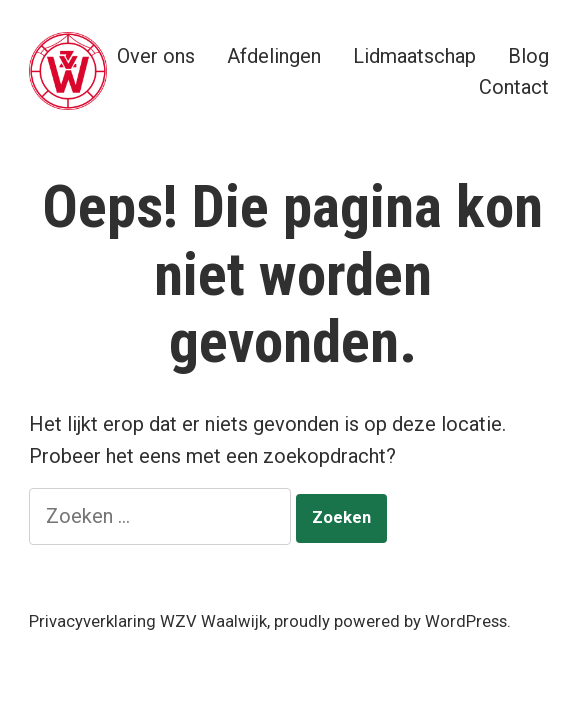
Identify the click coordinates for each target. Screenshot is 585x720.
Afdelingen (274, 55)
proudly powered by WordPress (390, 621)
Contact (514, 86)
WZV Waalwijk (213, 621)
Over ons (156, 55)
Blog (528, 55)
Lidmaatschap (414, 55)
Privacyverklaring (92, 621)
